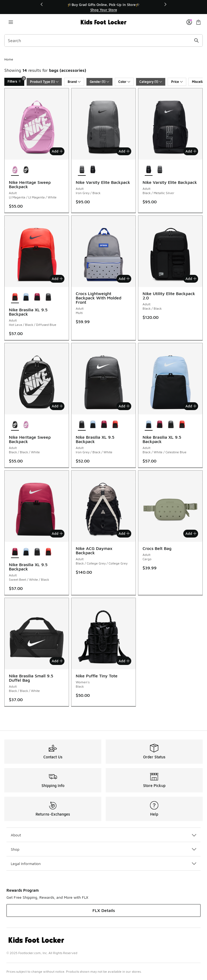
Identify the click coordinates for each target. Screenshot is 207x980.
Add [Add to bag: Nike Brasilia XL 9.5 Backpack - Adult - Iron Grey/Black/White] (124, 406)
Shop (103, 849)
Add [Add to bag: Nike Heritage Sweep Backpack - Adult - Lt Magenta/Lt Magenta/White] (57, 151)
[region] (103, 7)
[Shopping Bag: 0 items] (198, 22)
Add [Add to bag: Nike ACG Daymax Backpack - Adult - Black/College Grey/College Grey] (124, 533)
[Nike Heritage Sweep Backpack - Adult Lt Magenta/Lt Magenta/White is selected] (15, 170)
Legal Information (103, 864)
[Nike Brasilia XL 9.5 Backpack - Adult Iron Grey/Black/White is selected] (82, 425)
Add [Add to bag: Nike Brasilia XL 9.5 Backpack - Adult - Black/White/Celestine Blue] (191, 406)
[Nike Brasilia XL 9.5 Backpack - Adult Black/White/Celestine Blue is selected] (149, 425)
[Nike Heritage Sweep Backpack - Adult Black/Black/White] (26, 170)
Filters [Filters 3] (16, 81)
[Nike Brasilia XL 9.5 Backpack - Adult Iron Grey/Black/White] (48, 297)
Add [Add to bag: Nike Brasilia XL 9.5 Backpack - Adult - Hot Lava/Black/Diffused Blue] (57, 279)
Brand (74, 82)
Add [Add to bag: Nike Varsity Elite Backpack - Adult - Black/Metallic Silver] (191, 151)
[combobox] (103, 40)
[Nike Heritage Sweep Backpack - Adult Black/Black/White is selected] (15, 425)
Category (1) (151, 82)
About (103, 835)
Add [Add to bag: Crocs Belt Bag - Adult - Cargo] (191, 533)
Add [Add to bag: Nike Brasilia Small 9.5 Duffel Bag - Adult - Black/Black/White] (57, 661)
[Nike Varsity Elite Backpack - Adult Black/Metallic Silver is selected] (149, 170)
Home (9, 59)
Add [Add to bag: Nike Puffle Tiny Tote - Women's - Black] (124, 661)
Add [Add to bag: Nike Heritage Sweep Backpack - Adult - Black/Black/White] (57, 406)
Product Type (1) (44, 82)
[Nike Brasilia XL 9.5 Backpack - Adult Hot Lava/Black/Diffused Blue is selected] (15, 297)
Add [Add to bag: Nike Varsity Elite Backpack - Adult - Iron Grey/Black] (124, 151)
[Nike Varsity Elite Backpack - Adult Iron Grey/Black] (160, 170)
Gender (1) (99, 82)
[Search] (103, 40)
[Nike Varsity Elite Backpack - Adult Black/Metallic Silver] (93, 170)
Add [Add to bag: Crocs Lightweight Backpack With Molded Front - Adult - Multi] (124, 279)
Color (124, 82)
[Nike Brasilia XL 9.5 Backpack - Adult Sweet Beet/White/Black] (37, 297)
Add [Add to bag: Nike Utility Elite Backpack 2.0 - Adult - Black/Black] (191, 279)
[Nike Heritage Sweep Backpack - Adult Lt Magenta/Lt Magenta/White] (26, 425)
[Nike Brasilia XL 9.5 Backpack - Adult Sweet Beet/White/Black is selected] (15, 552)
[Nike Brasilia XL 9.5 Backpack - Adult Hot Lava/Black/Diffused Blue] (115, 425)
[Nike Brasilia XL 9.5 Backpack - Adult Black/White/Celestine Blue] (26, 297)
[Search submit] (196, 40)
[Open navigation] (11, 22)
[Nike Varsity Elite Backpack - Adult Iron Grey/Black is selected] (82, 170)
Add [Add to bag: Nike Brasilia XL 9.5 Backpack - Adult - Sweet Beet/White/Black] (57, 533)
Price (177, 82)
